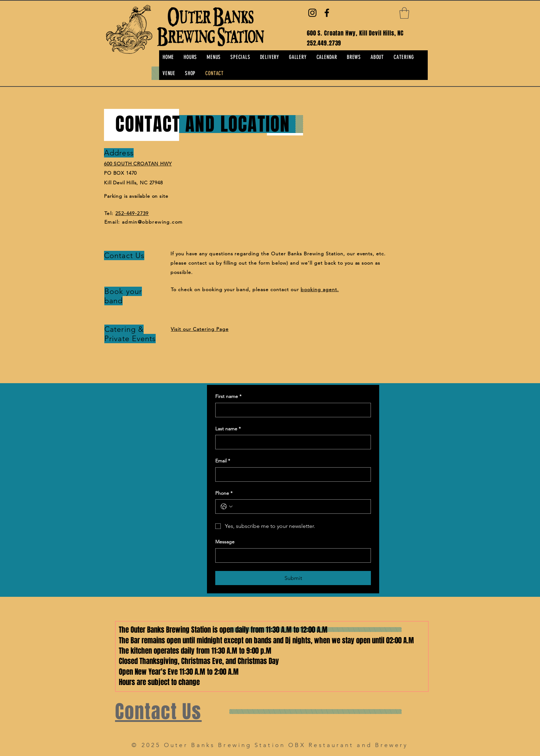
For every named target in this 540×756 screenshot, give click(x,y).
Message (225, 542)
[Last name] (291, 442)
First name (228, 397)
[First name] (291, 410)
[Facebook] (327, 13)
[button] (404, 13)
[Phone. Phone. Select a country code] (227, 507)
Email (223, 461)
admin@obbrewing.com (152, 222)
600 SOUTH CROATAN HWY (138, 164)
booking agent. (320, 289)
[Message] (291, 555)
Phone (224, 493)
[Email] (291, 474)
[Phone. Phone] (300, 507)
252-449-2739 (132, 213)
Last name (228, 429)
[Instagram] (312, 13)
